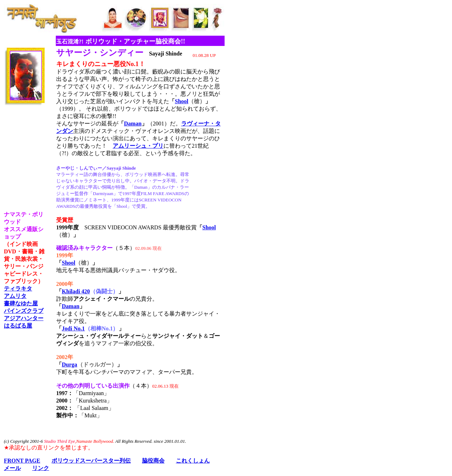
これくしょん (193, 461)
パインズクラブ (24, 311)
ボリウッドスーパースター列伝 (91, 461)
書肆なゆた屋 (21, 303)
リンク (41, 468)
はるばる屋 (18, 326)
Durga (70, 365)
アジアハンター (24, 318)
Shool (182, 101)
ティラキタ (18, 289)
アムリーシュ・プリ (138, 146)
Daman (133, 124)
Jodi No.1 (73, 328)
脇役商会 (153, 461)
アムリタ (15, 296)
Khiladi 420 (76, 291)
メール (12, 468)
